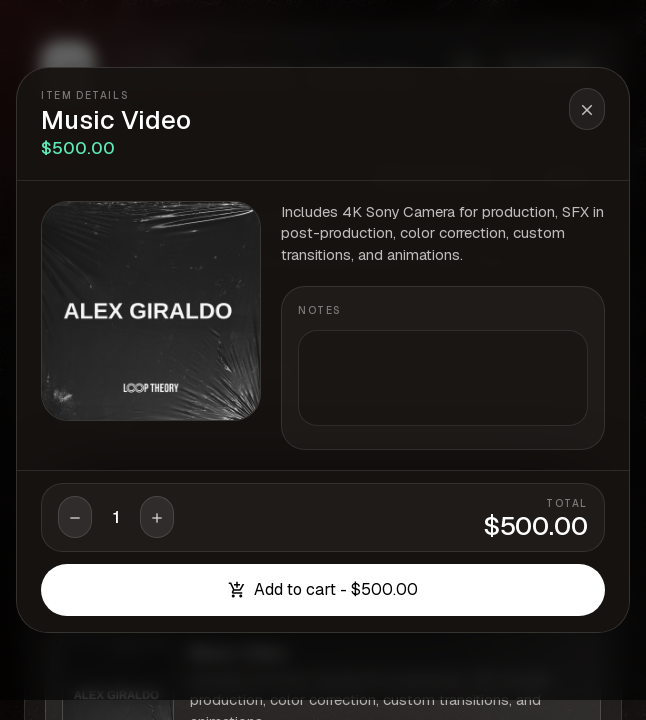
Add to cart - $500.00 (323, 590)
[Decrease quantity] (75, 517)
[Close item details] (587, 109)
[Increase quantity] (157, 517)
